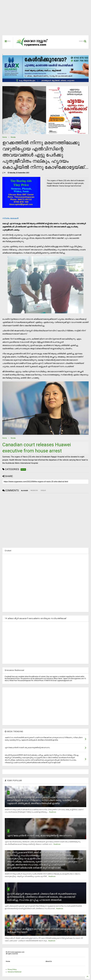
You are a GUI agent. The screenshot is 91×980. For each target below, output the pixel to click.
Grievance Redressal (14, 972)
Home (5, 137)
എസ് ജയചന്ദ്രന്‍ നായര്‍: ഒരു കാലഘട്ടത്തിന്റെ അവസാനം (40, 836)
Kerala (13, 137)
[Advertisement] (45, 19)
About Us (49, 961)
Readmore (53, 812)
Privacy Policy (12, 970)
